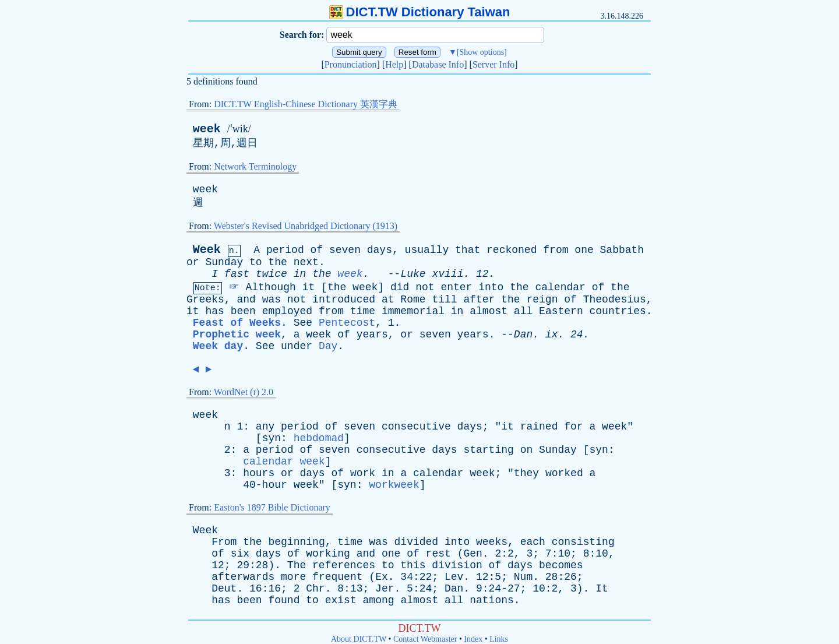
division (457, 565)
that (468, 250)
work (363, 473)
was (272, 300)
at (388, 300)
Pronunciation (351, 64)
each (533, 542)
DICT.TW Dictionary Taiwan (420, 12)
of (317, 250)
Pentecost (347, 323)
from (556, 250)
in (300, 274)
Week (207, 250)
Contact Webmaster (425, 639)
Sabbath (622, 250)
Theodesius (615, 300)
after (479, 300)
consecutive (416, 427)
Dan (523, 335)
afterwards (243, 577)
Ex (382, 577)
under (297, 346)
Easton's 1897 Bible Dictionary (272, 507)
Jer (385, 589)
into (491, 287)
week (207, 129)
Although (270, 287)
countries (618, 311)
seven (345, 250)
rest (438, 554)
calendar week (284, 462)
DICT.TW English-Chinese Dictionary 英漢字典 (306, 104)
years (372, 335)
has (214, 311)
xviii (447, 274)
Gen (473, 554)
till (444, 300)
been (243, 311)
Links (499, 639)
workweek (394, 485)
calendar (560, 287)
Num (523, 577)
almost (489, 311)
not (425, 287)
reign (542, 300)
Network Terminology (255, 166)
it (309, 287)
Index (473, 639)
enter (456, 287)
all (523, 311)
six (240, 554)
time (363, 311)
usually (427, 250)
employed (287, 311)
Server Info (493, 64)
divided (417, 542)
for (573, 427)
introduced (344, 300)
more (293, 577)
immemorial (413, 311)
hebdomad (319, 438)
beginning (296, 542)
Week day (218, 346)
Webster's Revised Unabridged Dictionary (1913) (306, 226)
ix (552, 335)
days (380, 250)
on (527, 450)
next (306, 262)
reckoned (512, 250)
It (602, 589)
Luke (413, 274)
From (224, 542)
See (303, 323)
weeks (492, 542)
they (526, 473)
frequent (337, 577)
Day (328, 346)
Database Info (438, 64)
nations (492, 600)
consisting (583, 542)
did (400, 287)
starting (488, 450)
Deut (224, 589)
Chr (315, 589)
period (285, 250)
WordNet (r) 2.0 (244, 392)
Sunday (224, 262)
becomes (561, 565)
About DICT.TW (359, 639)
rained (539, 427)
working (328, 554)
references (344, 565)
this (413, 565)
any (265, 427)
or (193, 262)
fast (237, 274)
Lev (454, 577)
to (256, 262)
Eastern (561, 311)
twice (272, 274)
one (584, 250)
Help (394, 64)
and (246, 300)
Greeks (205, 300)
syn (272, 438)
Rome (413, 300)
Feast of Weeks (237, 323)
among (379, 600)
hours (259, 473)
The (297, 565)
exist (341, 600)
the (277, 262)
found (284, 600)
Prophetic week (237, 335)
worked (564, 473)
